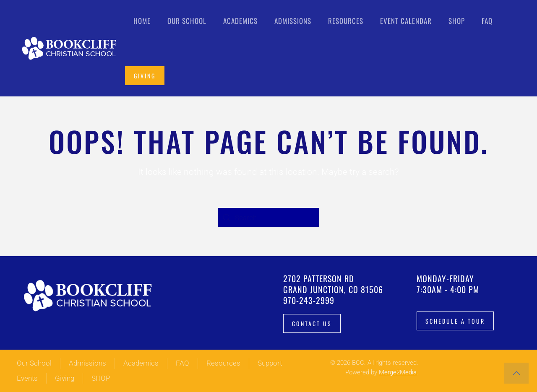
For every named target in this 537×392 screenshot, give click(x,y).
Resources (223, 363)
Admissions (87, 363)
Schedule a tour (455, 321)
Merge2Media (398, 372)
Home (142, 21)
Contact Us (312, 323)
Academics (141, 363)
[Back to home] (71, 48)
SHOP (101, 378)
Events (27, 378)
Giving (145, 76)
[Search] (268, 217)
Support (270, 363)
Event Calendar (406, 21)
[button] (516, 373)
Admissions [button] (293, 21)
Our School (34, 363)
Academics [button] (240, 21)
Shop (457, 21)
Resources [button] (346, 21)
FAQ (487, 21)
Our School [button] (187, 21)
